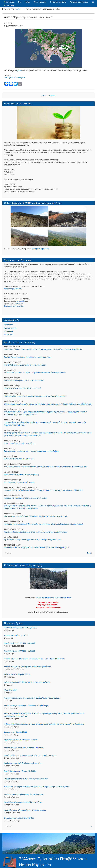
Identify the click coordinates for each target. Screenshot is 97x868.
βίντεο (19, 71)
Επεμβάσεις (9, 331)
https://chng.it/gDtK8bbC (13, 289)
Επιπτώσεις (9, 335)
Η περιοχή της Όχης (58, 2)
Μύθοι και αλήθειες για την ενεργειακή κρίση (21, 475)
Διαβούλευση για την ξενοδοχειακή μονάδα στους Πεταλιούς (28, 667)
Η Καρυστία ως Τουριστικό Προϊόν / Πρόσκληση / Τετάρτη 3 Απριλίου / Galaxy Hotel (37, 787)
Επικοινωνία (9, 6)
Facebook (19, 304)
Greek (44, 95)
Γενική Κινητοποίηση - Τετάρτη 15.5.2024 (20, 771)
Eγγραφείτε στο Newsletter (14, 306)
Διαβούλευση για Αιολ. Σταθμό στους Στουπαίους (23, 763)
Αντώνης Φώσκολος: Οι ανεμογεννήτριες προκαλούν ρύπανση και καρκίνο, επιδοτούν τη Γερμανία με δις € (46, 467)
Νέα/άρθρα (8, 325)
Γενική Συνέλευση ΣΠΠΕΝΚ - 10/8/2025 (20, 643)
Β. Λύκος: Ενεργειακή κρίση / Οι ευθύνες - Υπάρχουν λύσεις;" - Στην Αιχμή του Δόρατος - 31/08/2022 (44, 490)
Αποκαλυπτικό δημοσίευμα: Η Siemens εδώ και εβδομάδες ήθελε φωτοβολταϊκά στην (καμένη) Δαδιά (44, 524)
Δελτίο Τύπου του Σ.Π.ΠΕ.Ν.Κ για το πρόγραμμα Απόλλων (27, 682)
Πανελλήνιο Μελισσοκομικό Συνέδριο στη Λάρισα (23, 802)
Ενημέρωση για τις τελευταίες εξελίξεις (19, 818)
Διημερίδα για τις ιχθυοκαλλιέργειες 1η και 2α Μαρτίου (25, 810)
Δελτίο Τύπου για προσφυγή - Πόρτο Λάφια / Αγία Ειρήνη (26, 706)
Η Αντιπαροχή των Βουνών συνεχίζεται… (20, 443)
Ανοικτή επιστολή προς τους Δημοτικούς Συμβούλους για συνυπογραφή (32, 698)
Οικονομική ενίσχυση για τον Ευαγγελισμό (21, 628)
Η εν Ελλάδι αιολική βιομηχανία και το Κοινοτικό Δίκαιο (25, 365)
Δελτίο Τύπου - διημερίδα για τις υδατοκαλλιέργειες (24, 794)
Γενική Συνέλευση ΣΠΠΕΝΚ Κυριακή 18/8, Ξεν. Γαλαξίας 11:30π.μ (30, 755)
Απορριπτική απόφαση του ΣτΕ (16, 635)
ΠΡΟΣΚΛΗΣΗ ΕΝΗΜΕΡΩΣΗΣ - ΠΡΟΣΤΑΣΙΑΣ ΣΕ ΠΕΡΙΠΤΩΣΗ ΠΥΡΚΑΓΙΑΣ (34, 659)
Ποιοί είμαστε (9, 2)
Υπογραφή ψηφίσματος (41, 249)
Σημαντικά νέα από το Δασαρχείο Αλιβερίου (21, 740)
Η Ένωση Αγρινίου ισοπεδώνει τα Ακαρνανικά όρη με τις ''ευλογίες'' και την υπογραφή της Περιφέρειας (44, 724)
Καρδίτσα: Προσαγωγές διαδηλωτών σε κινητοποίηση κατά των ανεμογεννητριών (36, 532)
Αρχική (18, 9)
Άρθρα (28, 2)
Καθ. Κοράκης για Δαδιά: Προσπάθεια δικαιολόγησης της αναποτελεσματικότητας (36, 516)
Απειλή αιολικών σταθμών (14, 78)
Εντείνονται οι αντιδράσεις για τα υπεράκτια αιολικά (24, 380)
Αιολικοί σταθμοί (11, 328)
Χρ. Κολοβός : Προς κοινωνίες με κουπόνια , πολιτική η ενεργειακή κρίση (33, 540)
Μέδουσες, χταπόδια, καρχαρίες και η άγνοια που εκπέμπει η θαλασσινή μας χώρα (37, 548)
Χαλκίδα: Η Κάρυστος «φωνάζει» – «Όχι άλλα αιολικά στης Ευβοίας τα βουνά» (35, 373)
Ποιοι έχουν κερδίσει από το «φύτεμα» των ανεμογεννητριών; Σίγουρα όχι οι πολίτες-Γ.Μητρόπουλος (43, 349)
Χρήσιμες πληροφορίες (79, 2)
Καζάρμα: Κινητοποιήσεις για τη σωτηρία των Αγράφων (26, 498)
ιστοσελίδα (21, 301)
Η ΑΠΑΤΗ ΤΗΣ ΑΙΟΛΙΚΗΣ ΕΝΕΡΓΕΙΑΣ (19, 459)
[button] (93, 2)
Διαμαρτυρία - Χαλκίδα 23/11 (15, 732)
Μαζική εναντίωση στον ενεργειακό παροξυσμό (23, 388)
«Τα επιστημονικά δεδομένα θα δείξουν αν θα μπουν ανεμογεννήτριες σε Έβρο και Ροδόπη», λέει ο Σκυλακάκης (48, 404)
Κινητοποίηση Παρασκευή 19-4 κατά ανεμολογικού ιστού (26, 779)
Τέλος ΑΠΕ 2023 (11, 690)
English (52, 95)
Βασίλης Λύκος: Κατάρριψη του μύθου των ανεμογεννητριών (28, 357)
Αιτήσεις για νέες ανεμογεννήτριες (17, 674)
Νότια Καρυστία (40, 2)
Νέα (20, 2)
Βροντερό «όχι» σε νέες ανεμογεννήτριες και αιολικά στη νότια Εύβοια (31, 451)
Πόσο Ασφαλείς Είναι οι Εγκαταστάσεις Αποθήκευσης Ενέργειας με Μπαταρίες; (35, 396)
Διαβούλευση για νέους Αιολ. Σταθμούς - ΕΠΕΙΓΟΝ (24, 748)
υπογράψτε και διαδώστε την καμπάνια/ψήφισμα (54, 597)
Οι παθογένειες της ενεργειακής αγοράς (20, 482)
